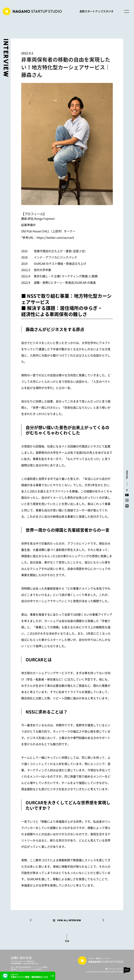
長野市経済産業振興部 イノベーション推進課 (31, 967)
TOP (67, 941)
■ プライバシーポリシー (114, 969)
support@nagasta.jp (30, 963)
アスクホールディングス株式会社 (23, 961)
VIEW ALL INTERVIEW (69, 920)
